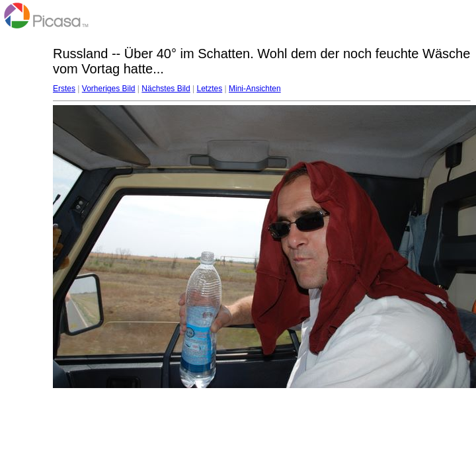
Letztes (210, 89)
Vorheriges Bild (109, 89)
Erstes (64, 89)
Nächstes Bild (166, 89)
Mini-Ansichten (255, 89)
